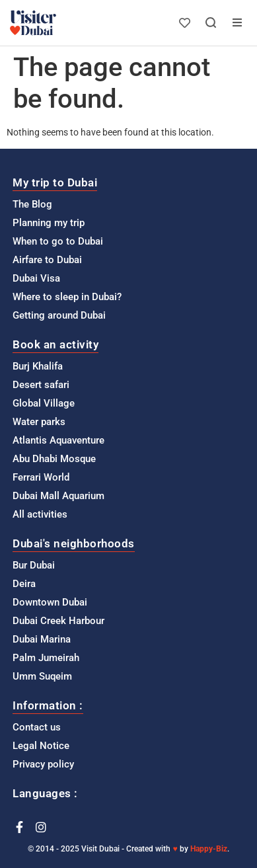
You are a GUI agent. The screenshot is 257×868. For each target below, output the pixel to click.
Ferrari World (41, 477)
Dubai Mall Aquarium (58, 496)
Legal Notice (41, 746)
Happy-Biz (209, 849)
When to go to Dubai (58, 241)
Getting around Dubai (59, 315)
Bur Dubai (34, 565)
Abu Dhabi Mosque (54, 459)
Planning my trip (49, 223)
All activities (40, 514)
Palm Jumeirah (46, 658)
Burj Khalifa (38, 366)
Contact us (37, 727)
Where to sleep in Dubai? (67, 297)
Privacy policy (43, 764)
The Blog (32, 204)
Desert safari (41, 385)
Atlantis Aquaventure (58, 440)
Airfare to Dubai (47, 260)
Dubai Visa (36, 278)
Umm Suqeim (42, 676)
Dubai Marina (42, 639)
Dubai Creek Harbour (58, 621)
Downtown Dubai (50, 602)
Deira (24, 584)
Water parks (39, 422)
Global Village (44, 403)
